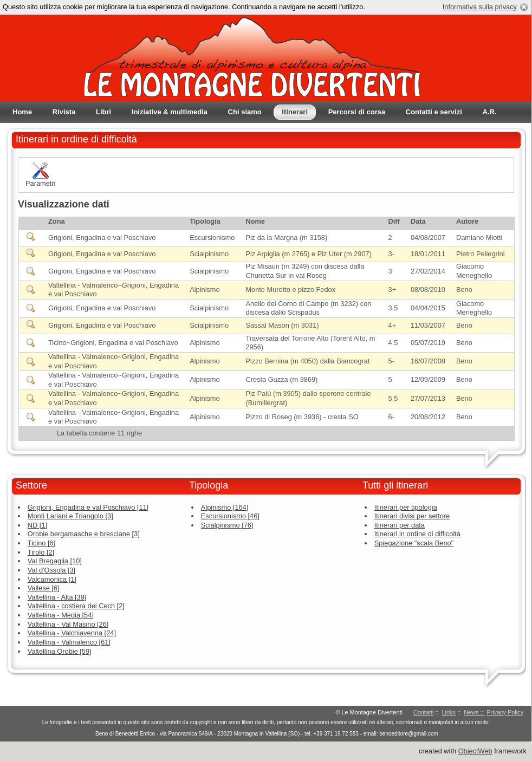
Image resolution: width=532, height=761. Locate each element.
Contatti (423, 712)
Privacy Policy (505, 712)
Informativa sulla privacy (480, 7)
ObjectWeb (475, 751)
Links (449, 712)
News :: (474, 712)
